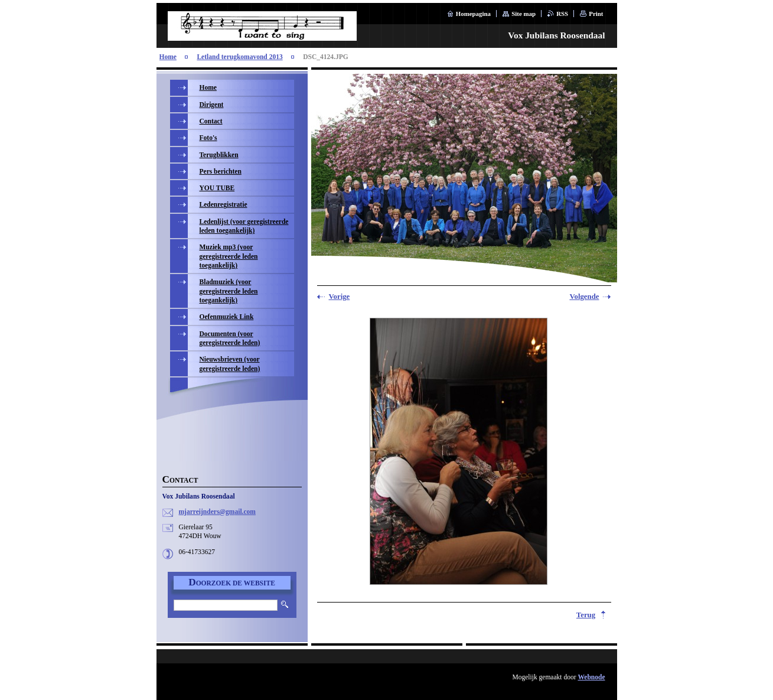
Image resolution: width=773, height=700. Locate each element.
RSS (562, 14)
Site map (524, 14)
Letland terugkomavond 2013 (239, 57)
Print (596, 14)
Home (168, 57)
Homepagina (473, 14)
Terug (586, 615)
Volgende (584, 297)
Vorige (340, 297)
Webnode (591, 677)
